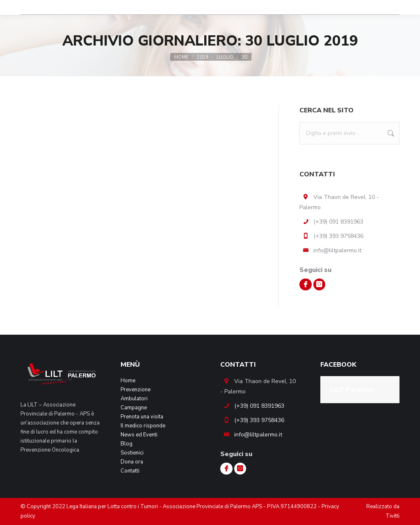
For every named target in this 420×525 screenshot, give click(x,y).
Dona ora (132, 462)
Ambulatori (134, 399)
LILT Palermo (352, 390)
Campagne (134, 408)
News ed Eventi (139, 435)
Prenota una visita (142, 417)
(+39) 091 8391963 (338, 222)
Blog (127, 444)
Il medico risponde (143, 426)
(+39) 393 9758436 (338, 236)
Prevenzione (136, 390)
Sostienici (132, 453)
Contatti (130, 471)
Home (128, 381)
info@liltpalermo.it (337, 250)
